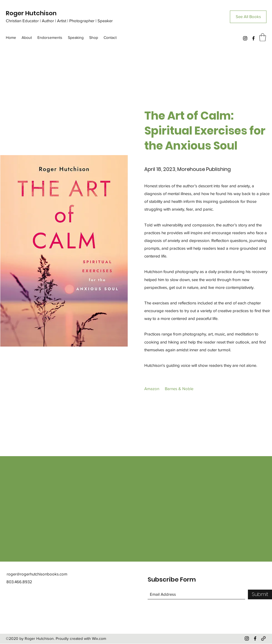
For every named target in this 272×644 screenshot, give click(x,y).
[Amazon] (152, 389)
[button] (263, 37)
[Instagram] (245, 38)
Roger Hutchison (31, 13)
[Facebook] (253, 38)
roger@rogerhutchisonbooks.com (37, 574)
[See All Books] (248, 17)
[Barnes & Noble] (179, 389)
